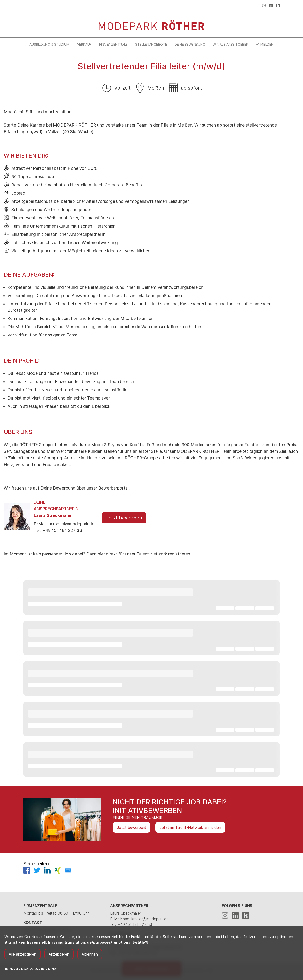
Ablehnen (90, 954)
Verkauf (84, 44)
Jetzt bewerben (124, 518)
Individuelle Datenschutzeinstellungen (31, 969)
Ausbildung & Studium (49, 44)
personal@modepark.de (71, 524)
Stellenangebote (151, 44)
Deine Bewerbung (190, 44)
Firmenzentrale (113, 44)
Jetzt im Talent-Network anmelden (190, 827)
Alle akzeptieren (23, 954)
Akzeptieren (59, 954)
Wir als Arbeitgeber (231, 44)
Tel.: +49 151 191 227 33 (58, 530)
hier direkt (108, 554)
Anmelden (265, 44)
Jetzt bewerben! (131, 827)
